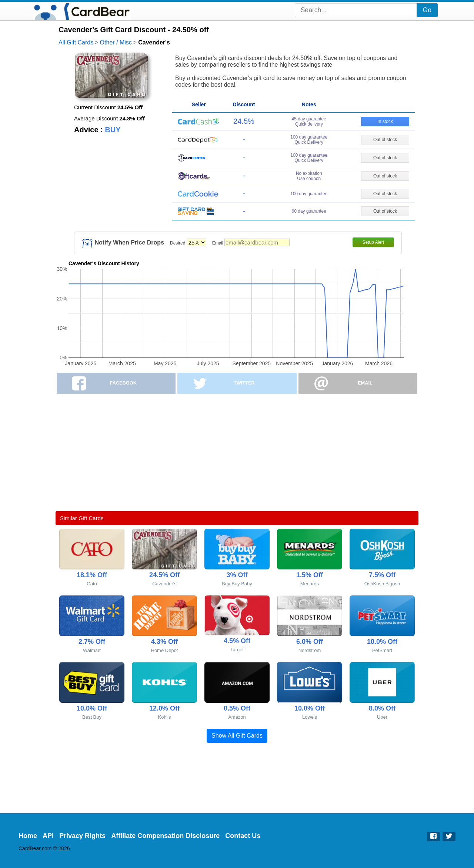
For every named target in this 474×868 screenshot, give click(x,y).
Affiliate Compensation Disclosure (165, 836)
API (48, 836)
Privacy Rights (82, 836)
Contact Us (243, 836)
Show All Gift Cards (237, 736)
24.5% (244, 121)
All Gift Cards (76, 42)
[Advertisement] (237, 453)
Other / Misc (116, 42)
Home (28, 836)
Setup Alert (373, 242)
